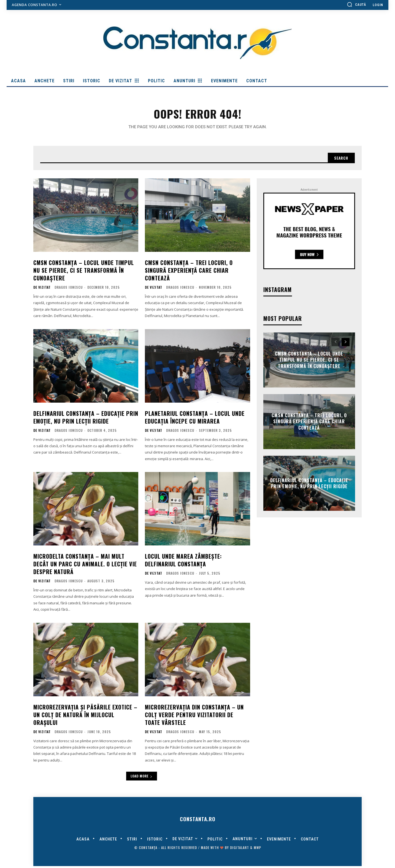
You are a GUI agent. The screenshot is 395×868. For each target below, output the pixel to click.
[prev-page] (336, 344)
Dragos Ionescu (69, 289)
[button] (356, 4)
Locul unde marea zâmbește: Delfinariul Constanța (183, 562)
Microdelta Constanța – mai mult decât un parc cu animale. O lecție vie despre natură (85, 566)
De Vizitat (42, 289)
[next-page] (346, 344)
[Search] (340, 159)
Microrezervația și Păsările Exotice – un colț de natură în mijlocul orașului (85, 716)
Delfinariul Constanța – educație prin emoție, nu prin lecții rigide (86, 419)
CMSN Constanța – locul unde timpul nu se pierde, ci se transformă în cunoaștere (84, 272)
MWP (257, 849)
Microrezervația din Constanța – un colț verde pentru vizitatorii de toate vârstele (194, 716)
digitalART (240, 849)
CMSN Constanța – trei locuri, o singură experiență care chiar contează (189, 272)
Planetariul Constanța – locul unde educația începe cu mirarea (195, 419)
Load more (142, 778)
